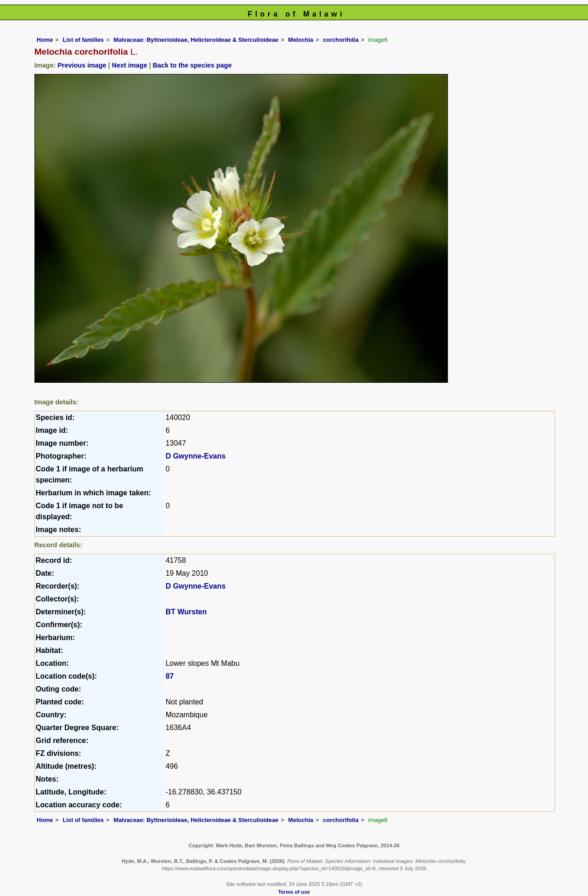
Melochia (301, 40)
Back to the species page (192, 65)
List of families (83, 40)
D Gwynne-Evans (195, 456)
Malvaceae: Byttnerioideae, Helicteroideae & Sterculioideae (196, 40)
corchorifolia (341, 40)
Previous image (82, 65)
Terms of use (294, 892)
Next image (130, 65)
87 (170, 676)
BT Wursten (186, 612)
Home (45, 40)
